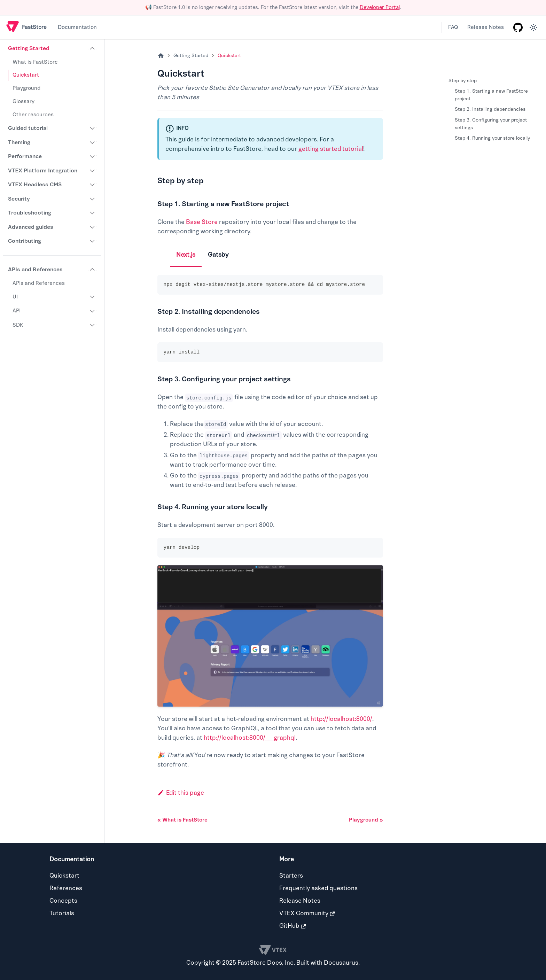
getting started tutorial (331, 149)
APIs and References (35, 270)
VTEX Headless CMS (35, 185)
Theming (19, 142)
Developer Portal (380, 7)
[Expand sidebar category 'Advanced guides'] (93, 227)
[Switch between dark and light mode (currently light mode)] (533, 28)
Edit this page (181, 793)
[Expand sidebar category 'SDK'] (93, 325)
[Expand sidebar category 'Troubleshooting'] (93, 213)
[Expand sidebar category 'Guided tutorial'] (93, 128)
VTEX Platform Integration (43, 171)
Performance (25, 156)
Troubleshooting (30, 213)
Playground (26, 88)
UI (15, 297)
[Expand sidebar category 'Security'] (93, 199)
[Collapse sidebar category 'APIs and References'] (93, 270)
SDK (18, 325)
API (17, 311)
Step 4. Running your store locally (492, 138)
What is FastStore (35, 62)
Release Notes (486, 27)
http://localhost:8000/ (341, 719)
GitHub (293, 926)
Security (19, 199)
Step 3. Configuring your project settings (491, 124)
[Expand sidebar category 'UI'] (93, 297)
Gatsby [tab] (218, 255)
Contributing (25, 241)
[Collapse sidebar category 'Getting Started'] (93, 49)
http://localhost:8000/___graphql (250, 738)
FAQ (453, 27)
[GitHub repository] (518, 28)
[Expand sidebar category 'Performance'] (93, 156)
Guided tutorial (28, 128)
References (66, 888)
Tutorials (62, 913)
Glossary (24, 102)
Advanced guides (31, 227)
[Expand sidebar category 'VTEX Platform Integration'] (93, 171)
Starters (291, 876)
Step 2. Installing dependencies (490, 109)
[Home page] (161, 56)
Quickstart (26, 75)
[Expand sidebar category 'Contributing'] (93, 241)
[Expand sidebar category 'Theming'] (93, 142)
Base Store (202, 222)
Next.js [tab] (186, 255)
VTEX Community (307, 913)
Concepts (63, 901)
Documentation (77, 27)
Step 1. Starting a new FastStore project (491, 95)
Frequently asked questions (318, 888)
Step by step (463, 81)
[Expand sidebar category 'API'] (93, 311)
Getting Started (29, 48)
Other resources (33, 115)
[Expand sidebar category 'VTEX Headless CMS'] (93, 185)
